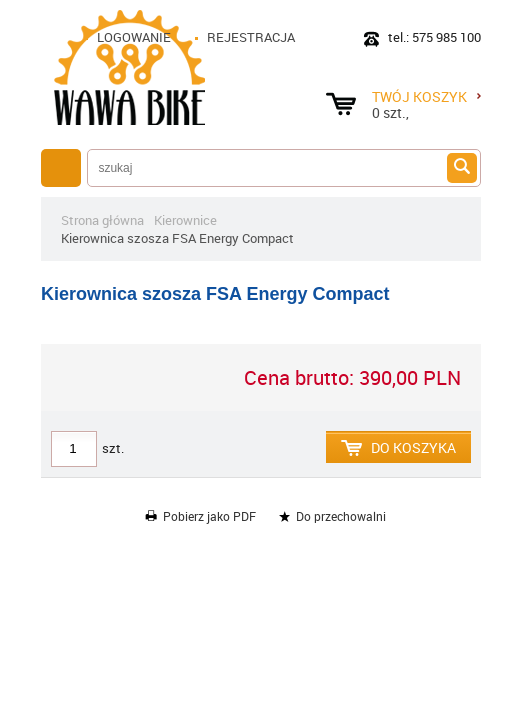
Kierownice (185, 220)
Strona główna (102, 220)
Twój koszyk (426, 96)
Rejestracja (251, 37)
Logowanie (134, 37)
